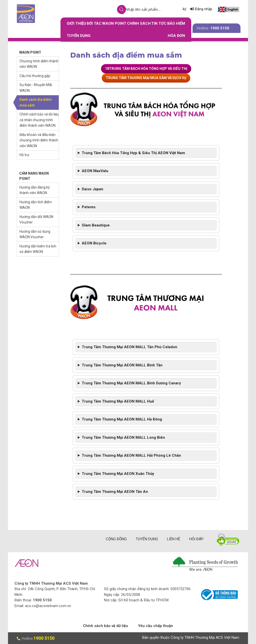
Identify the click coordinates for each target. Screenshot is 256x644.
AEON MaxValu (95, 171)
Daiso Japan (92, 189)
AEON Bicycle (94, 243)
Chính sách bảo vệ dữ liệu (105, 626)
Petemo (89, 207)
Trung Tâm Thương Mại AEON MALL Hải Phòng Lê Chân (131, 455)
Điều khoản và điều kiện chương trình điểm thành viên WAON (39, 140)
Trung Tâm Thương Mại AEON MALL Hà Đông (122, 419)
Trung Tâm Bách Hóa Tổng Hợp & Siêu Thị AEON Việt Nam (133, 153)
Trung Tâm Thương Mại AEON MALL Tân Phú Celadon (130, 347)
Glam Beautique (96, 225)
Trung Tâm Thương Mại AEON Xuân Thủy (118, 474)
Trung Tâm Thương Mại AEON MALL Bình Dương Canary (131, 383)
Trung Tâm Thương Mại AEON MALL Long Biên (123, 437)
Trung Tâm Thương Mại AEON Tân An (115, 492)
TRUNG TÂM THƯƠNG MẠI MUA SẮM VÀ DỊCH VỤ (146, 78)
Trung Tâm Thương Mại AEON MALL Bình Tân (122, 365)
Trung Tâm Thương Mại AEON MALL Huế (118, 401)
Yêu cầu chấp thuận (155, 626)
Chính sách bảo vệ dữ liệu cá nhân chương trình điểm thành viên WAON (39, 120)
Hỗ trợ (24, 155)
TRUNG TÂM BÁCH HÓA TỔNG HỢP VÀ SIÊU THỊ (148, 69)
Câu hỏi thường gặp (35, 76)
